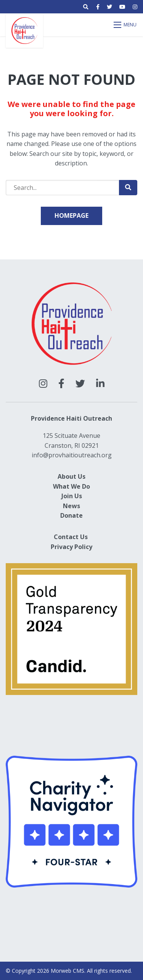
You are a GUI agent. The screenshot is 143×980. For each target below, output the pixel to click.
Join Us (72, 496)
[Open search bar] (86, 7)
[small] (98, 7)
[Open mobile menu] (125, 25)
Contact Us (71, 537)
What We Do (71, 486)
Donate (71, 515)
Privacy (62, 547)
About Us (71, 476)
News (71, 506)
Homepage (71, 215)
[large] (43, 383)
